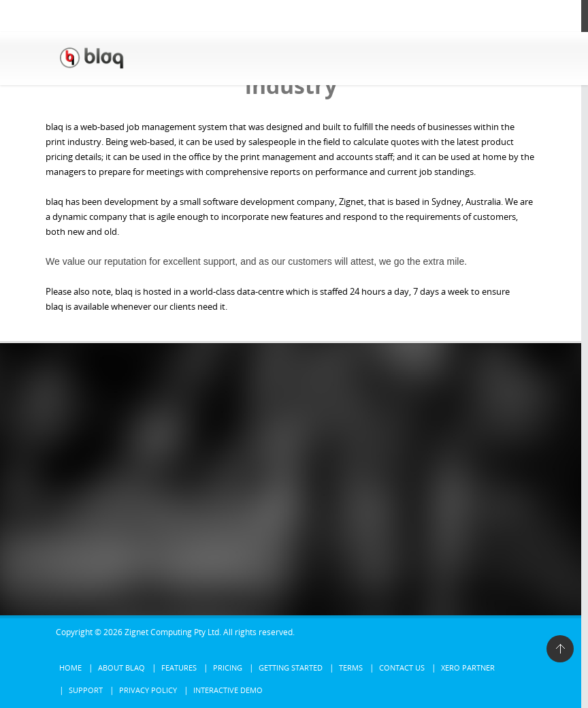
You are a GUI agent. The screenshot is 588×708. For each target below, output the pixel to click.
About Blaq (121, 667)
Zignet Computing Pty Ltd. (173, 632)
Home (70, 667)
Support (86, 690)
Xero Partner (468, 667)
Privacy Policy (148, 690)
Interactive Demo (228, 690)
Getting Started (291, 667)
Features (179, 667)
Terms (351, 667)
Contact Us (402, 667)
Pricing (228, 667)
